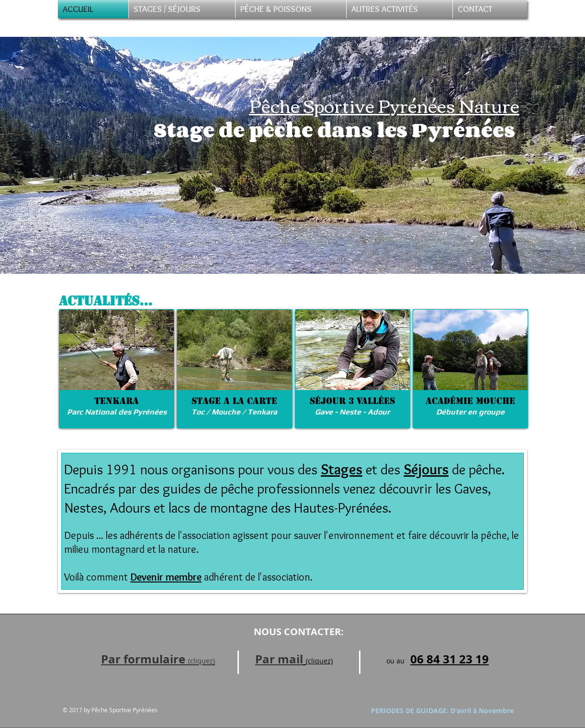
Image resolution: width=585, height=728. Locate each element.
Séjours (426, 469)
